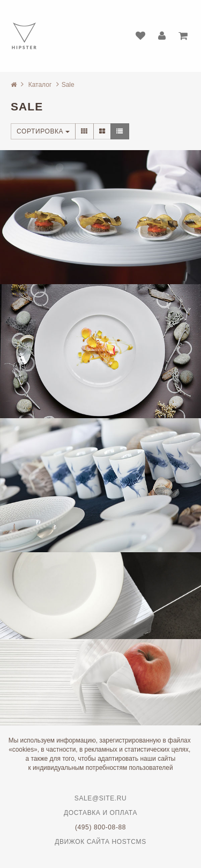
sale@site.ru (100, 798)
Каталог (40, 85)
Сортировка (43, 131)
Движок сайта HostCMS (100, 842)
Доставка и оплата (100, 813)
